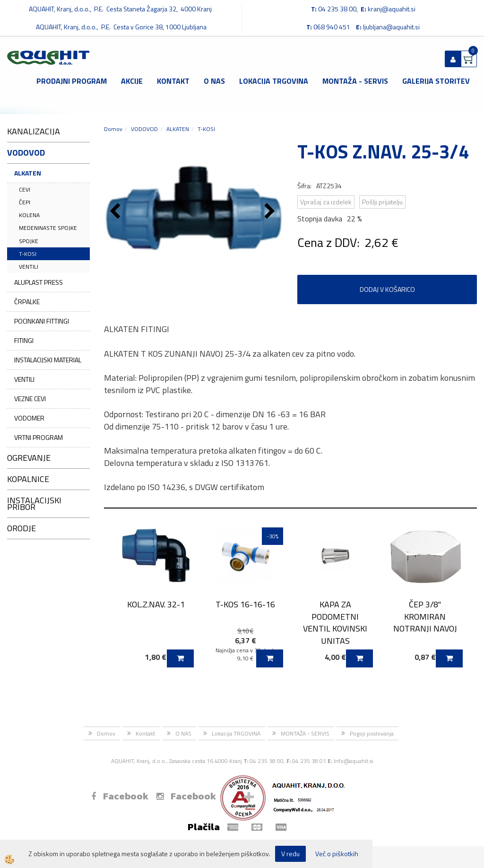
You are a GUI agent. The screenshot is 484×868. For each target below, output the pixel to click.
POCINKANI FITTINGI (42, 321)
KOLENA (29, 215)
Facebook (120, 796)
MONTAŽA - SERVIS (355, 81)
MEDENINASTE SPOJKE (48, 228)
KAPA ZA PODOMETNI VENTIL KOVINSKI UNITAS (335, 623)
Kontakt (173, 81)
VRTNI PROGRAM (39, 437)
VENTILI (29, 267)
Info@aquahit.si (354, 761)
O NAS (214, 81)
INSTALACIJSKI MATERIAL (48, 360)
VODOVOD (144, 129)
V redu (290, 854)
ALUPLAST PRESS (39, 282)
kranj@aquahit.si (392, 9)
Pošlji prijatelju (382, 202)
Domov (113, 129)
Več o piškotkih (337, 854)
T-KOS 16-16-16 (245, 604)
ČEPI (25, 202)
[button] (271, 212)
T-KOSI (28, 254)
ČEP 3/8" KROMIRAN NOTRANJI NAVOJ (425, 616)
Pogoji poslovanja (372, 733)
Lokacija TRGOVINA (274, 81)
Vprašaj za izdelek (326, 202)
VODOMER (29, 418)
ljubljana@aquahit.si (391, 27)
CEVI (25, 189)
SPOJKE (29, 241)
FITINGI (24, 340)
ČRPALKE (27, 302)
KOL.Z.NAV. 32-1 (156, 604)
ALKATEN (28, 173)
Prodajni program (72, 81)
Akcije (132, 81)
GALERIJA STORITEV (436, 81)
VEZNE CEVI (30, 399)
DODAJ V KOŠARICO (387, 289)
